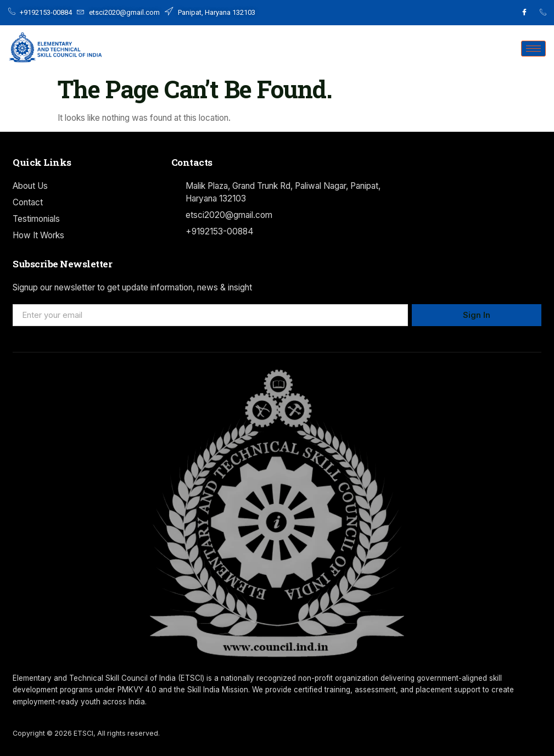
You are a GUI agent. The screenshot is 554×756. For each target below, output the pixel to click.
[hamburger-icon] (533, 49)
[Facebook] (524, 13)
